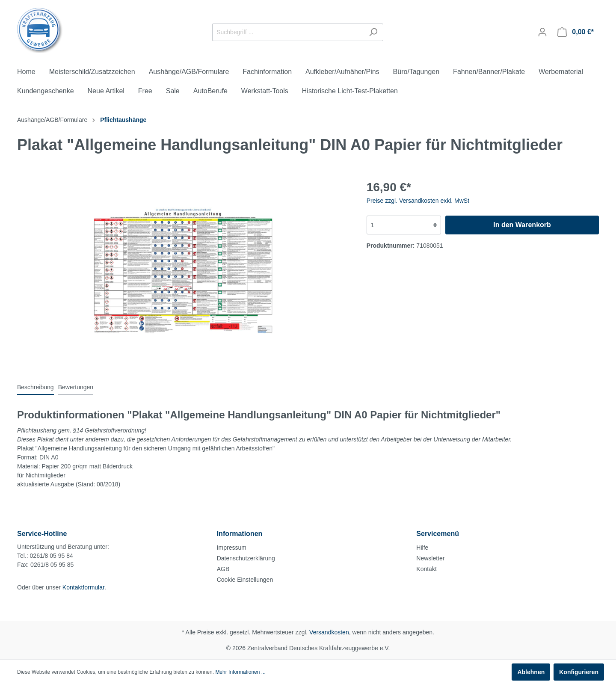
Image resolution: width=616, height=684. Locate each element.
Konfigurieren (579, 672)
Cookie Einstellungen (245, 580)
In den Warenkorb (522, 225)
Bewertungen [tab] (76, 387)
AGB (223, 569)
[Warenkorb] (576, 32)
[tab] (36, 387)
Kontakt (426, 569)
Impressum (232, 548)
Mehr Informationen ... (240, 672)
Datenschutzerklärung (246, 558)
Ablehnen (531, 672)
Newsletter (430, 558)
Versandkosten (329, 632)
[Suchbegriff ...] (288, 32)
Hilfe (422, 548)
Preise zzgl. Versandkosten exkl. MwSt (418, 201)
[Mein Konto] (542, 32)
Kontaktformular (83, 587)
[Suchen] (373, 32)
